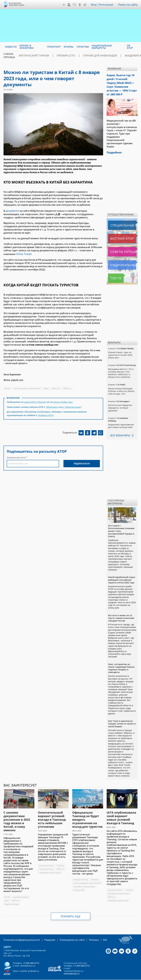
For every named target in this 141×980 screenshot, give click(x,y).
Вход (95, 5)
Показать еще (71, 909)
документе (12, 210)
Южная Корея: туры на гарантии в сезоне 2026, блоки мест (120, 348)
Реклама (85, 932)
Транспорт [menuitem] (54, 47)
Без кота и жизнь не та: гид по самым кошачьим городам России (121, 611)
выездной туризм (21, 890)
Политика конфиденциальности (20, 932)
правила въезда (12, 897)
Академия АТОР (128, 56)
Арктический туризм (43, 56)
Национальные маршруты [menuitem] (102, 47)
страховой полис (46, 862)
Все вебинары (119, 428)
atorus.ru (64, 977)
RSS (96, 932)
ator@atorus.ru (28, 958)
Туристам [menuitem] (83, 47)
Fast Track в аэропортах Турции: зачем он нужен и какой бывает (122, 716)
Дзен (65, 5)
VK (75, 5)
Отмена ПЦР (79, 883)
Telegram (85, 5)
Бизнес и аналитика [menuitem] (27, 47)
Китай (7, 387)
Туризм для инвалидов (98, 56)
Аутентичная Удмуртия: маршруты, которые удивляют (120, 400)
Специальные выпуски (122, 218)
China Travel (23, 253)
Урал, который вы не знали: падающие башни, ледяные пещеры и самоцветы (121, 661)
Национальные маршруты (123, 258)
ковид (46, 387)
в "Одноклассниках (72, 405)
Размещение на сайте (65, 932)
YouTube (70, 5)
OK (80, 5)
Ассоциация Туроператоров (17, 4)
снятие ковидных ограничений (27, 387)
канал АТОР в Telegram (35, 401)
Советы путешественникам (123, 244)
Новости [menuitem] (11, 47)
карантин (56, 387)
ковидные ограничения (118, 893)
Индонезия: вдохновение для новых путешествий (121, 418)
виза (7, 893)
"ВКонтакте (52, 405)
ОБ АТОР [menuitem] (130, 47)
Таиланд (60, 858)
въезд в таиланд (46, 858)
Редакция (45, 932)
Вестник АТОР (116, 231)
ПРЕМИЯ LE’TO (70, 56)
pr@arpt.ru (34, 963)
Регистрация (107, 5)
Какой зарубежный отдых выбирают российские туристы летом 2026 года (122, 572)
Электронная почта (16, 455)
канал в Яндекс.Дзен (64, 401)
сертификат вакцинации (50, 865)
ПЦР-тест (68, 387)
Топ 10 (113, 271)
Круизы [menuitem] (69, 47)
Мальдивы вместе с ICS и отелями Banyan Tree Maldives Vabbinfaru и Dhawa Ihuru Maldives (121, 366)
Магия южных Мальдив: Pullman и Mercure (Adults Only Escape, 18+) (121, 384)
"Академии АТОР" (46, 413)
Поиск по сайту (129, 5)
